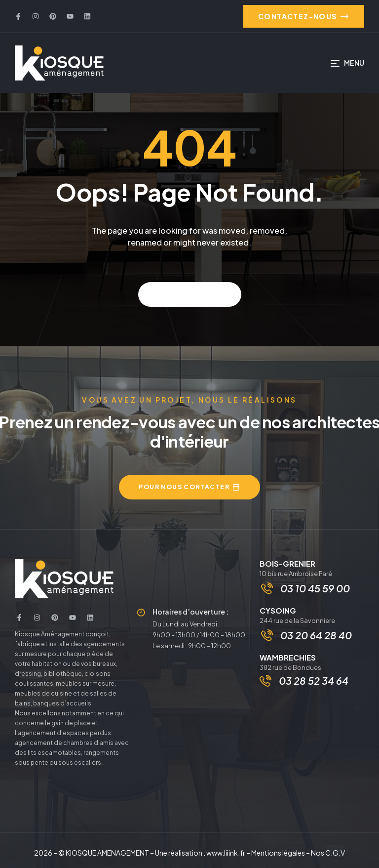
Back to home (190, 294)
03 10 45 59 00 (315, 588)
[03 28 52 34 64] (265, 681)
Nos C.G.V (328, 853)
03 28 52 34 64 (314, 681)
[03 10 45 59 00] (267, 588)
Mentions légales (278, 853)
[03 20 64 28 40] (267, 635)
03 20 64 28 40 (316, 635)
